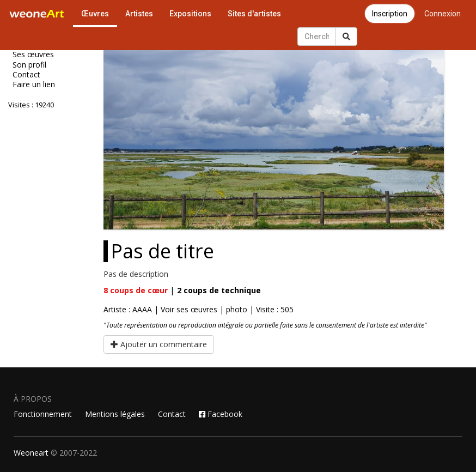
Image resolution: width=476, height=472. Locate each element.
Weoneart (31, 453)
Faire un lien (34, 84)
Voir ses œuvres (189, 309)
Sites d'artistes (254, 14)
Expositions (190, 14)
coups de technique (219, 290)
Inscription (390, 14)
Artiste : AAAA (128, 309)
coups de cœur (136, 290)
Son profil (29, 65)
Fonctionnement (43, 414)
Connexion (443, 14)
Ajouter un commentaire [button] (159, 344)
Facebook (221, 414)
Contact (26, 75)
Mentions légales (115, 414)
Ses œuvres (33, 55)
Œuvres (95, 14)
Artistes (139, 14)
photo (237, 309)
